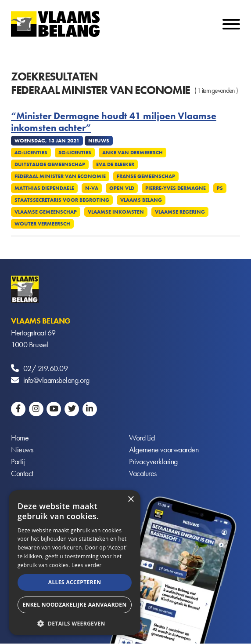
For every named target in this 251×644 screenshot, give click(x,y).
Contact (22, 474)
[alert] (75, 563)
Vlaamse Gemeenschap (46, 212)
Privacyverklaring (153, 462)
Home (20, 438)
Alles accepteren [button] (75, 582)
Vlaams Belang (141, 200)
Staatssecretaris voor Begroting (62, 200)
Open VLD (122, 188)
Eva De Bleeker (115, 164)
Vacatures (143, 474)
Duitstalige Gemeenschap (50, 164)
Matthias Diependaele (44, 188)
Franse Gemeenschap (146, 176)
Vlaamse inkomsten (116, 212)
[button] (75, 623)
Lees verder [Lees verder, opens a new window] (87, 565)
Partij (18, 462)
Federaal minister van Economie (60, 176)
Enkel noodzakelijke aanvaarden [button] (74, 605)
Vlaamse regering (180, 212)
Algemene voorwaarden (164, 450)
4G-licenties (31, 153)
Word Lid (142, 438)
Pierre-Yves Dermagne (176, 188)
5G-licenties (75, 153)
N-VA (92, 188)
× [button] (131, 500)
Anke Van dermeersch (133, 153)
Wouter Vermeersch (42, 224)
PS (220, 188)
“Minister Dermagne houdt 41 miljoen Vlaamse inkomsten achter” (114, 122)
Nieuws (22, 450)
